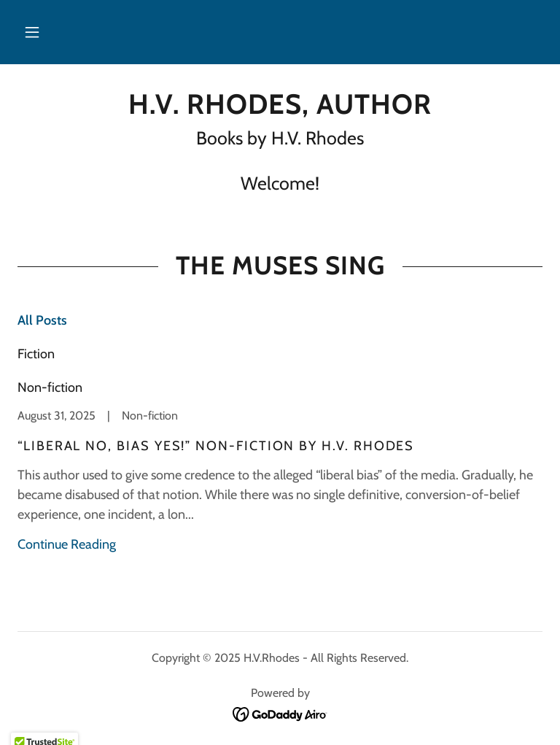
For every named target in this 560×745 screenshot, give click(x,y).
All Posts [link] (42, 320)
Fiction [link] (36, 354)
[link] (280, 109)
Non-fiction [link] (50, 387)
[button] (32, 32)
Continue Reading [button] (67, 544)
